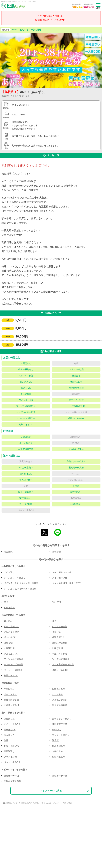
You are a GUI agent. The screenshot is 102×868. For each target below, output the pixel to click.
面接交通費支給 (11, 700)
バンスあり (58, 694)
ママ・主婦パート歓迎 (63, 664)
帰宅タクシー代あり (62, 719)
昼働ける (56, 632)
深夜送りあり (10, 719)
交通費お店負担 (11, 705)
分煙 (6, 740)
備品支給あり (59, 746)
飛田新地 (8, 552)
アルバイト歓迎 (11, 632)
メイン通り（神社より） (16, 578)
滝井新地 (56, 552)
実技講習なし (10, 751)
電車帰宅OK (10, 730)
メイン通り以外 (60, 578)
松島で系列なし (11, 626)
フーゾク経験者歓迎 (14, 659)
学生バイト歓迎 (60, 654)
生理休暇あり (59, 757)
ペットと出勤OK (12, 762)
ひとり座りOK (11, 654)
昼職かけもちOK (60, 670)
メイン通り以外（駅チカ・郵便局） (21, 589)
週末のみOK (10, 637)
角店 (54, 621)
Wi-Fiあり (57, 730)
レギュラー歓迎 (60, 626)
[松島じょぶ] (13, 6)
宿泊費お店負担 (60, 705)
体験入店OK (58, 637)
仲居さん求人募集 (12, 781)
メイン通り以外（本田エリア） (67, 583)
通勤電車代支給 (60, 724)
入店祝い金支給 (60, 700)
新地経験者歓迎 (60, 643)
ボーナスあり (10, 694)
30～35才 (57, 602)
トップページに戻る (51, 791)
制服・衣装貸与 (11, 746)
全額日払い (9, 689)
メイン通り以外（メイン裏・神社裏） (22, 583)
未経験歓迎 (9, 648)
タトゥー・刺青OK (13, 670)
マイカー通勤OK (12, 724)
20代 (6, 602)
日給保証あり (59, 689)
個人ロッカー (10, 735)
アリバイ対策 (10, 757)
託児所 (55, 740)
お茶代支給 (58, 751)
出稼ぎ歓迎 (58, 648)
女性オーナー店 (60, 776)
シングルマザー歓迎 (14, 664)
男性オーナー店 (11, 776)
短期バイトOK (11, 675)
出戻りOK (9, 643)
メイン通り (9, 572)
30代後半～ (9, 607)
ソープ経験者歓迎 (61, 659)
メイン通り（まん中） (63, 572)
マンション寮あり (61, 735)
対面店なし (9, 621)
